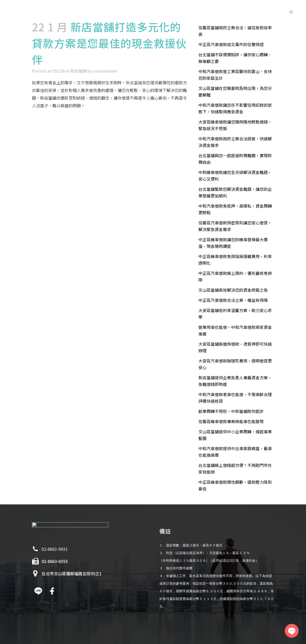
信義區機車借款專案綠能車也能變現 (231, 421)
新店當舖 (78, 71)
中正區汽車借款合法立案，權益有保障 (233, 300)
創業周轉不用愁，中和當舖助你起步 (231, 411)
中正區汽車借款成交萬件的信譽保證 (231, 44)
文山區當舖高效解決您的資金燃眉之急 (233, 290)
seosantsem (105, 71)
